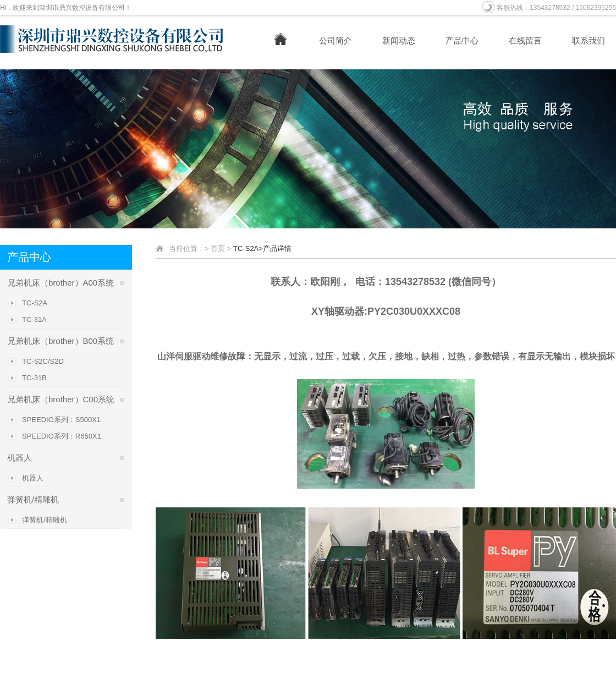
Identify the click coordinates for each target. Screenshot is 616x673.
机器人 (20, 458)
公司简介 (335, 40)
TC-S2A (35, 303)
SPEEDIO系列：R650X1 (62, 436)
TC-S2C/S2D (43, 361)
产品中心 (462, 40)
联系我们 (588, 40)
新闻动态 (399, 40)
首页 (218, 248)
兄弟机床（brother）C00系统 (61, 399)
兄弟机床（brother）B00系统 (61, 341)
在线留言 (525, 40)
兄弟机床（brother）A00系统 (61, 283)
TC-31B (34, 378)
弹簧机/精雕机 (33, 499)
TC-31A (34, 319)
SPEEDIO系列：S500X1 (61, 420)
